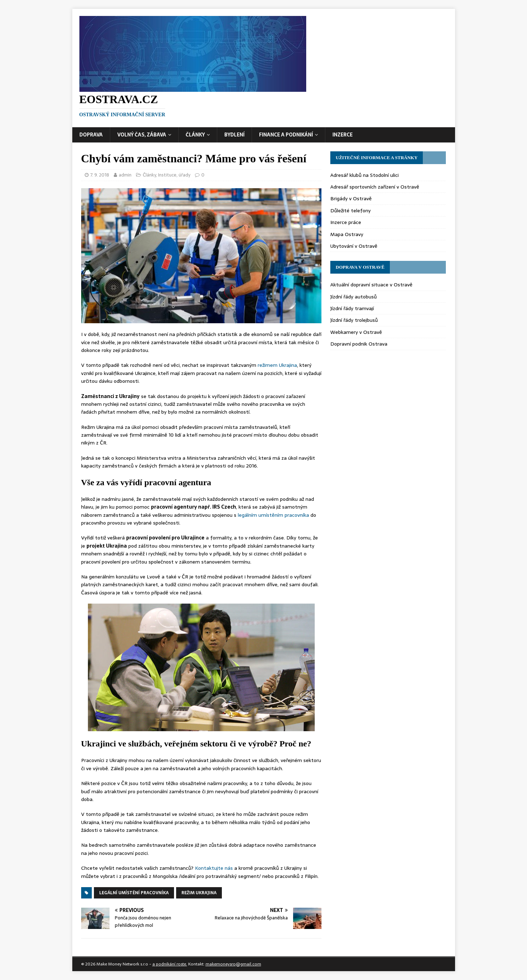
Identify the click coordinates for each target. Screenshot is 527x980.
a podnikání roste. (170, 964)
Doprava (91, 135)
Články (195, 135)
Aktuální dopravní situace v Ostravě (371, 285)
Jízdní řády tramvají (352, 308)
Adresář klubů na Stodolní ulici (365, 175)
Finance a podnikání (286, 135)
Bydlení (234, 135)
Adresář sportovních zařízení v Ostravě (375, 187)
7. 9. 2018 (100, 175)
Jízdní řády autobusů (354, 297)
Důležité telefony (351, 211)
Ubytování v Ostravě (354, 246)
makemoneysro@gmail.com (233, 964)
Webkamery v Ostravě (356, 332)
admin (125, 175)
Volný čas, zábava (142, 135)
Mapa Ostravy (347, 234)
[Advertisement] (323, 63)
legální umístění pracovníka (134, 893)
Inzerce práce (346, 222)
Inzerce (343, 135)
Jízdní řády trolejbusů (354, 320)
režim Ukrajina (199, 893)
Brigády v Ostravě (351, 198)
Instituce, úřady (174, 175)
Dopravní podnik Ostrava (359, 344)
